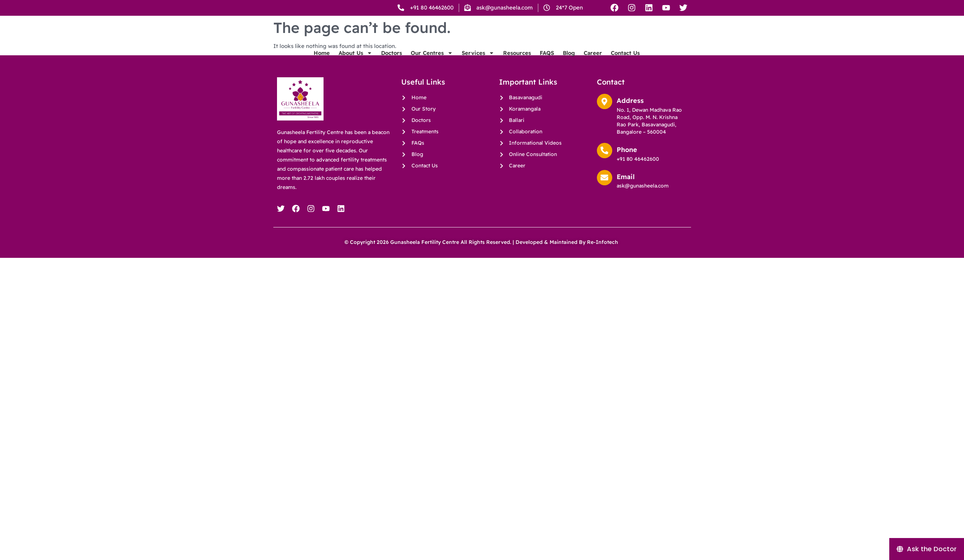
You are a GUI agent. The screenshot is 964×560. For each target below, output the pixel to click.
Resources (618, 64)
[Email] (605, 178)
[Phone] (605, 151)
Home (422, 64)
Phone (627, 150)
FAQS (648, 64)
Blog (670, 64)
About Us (456, 64)
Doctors (492, 64)
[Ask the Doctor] (927, 549)
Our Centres (533, 64)
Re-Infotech (603, 242)
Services (579, 64)
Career (694, 64)
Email (626, 177)
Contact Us (726, 64)
